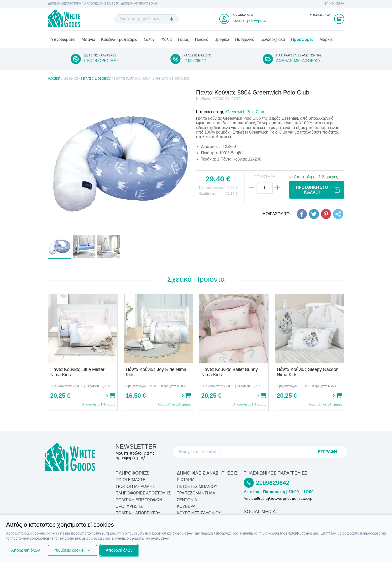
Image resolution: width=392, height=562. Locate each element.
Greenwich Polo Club (245, 113)
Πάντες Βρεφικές (96, 80)
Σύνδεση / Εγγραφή (250, 21)
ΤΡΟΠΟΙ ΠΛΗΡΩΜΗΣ (135, 487)
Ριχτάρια (186, 480)
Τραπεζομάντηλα (196, 493)
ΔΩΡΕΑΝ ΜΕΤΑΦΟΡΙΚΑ (298, 62)
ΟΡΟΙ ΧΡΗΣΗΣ (129, 506)
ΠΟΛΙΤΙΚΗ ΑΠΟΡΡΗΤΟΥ (138, 513)
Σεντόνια (187, 500)
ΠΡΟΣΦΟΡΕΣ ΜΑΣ (101, 62)
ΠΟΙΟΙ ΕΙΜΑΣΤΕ (131, 480)
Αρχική (54, 80)
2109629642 (195, 62)
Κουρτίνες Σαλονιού (199, 513)
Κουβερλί (187, 506)
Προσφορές (302, 40)
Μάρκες (326, 40)
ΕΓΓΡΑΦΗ (327, 452)
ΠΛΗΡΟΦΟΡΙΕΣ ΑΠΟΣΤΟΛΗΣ (143, 493)
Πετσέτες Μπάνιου (197, 487)
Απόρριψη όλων (25, 550)
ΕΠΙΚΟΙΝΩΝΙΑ (334, 4)
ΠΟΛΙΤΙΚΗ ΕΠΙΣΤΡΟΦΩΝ (139, 500)
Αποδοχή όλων (119, 550)
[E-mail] (246, 452)
